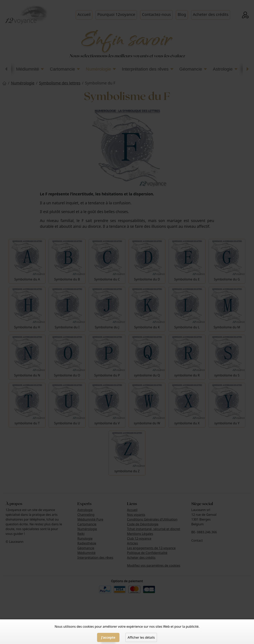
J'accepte (108, 637)
